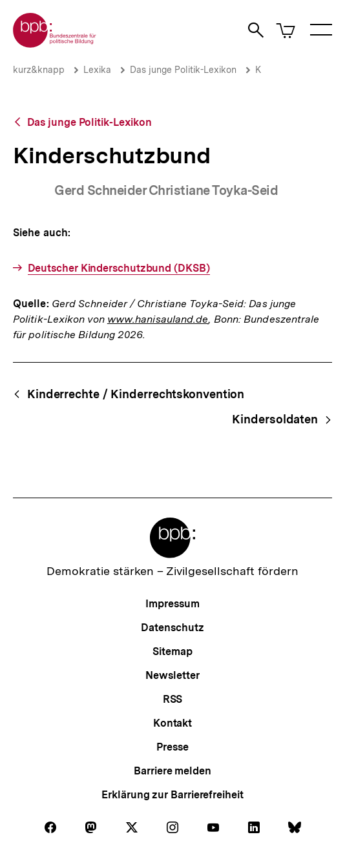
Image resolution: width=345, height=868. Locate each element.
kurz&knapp (39, 70)
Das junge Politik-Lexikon (183, 70)
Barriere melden (172, 771)
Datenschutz (172, 628)
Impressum (172, 604)
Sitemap (172, 651)
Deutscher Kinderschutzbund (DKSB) (119, 268)
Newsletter (172, 675)
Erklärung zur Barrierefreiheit (172, 795)
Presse (172, 747)
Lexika (97, 70)
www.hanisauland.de (158, 319)
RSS (173, 699)
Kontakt (172, 723)
